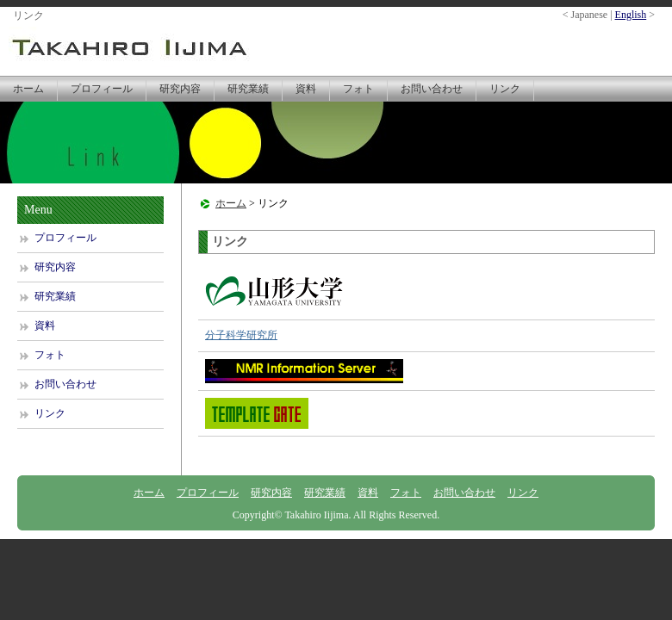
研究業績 (248, 89)
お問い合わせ (432, 89)
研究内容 (180, 89)
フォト (358, 89)
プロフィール (102, 89)
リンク (505, 89)
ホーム (28, 89)
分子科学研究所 (241, 335)
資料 (306, 89)
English (631, 15)
